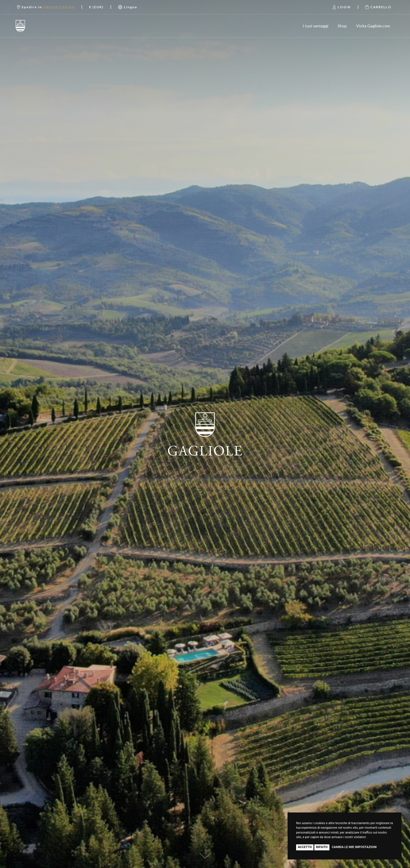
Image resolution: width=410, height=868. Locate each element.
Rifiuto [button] (322, 847)
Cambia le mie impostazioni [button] (354, 847)
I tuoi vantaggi (315, 26)
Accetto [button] (305, 847)
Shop (342, 26)
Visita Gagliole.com (373, 26)
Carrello (378, 7)
